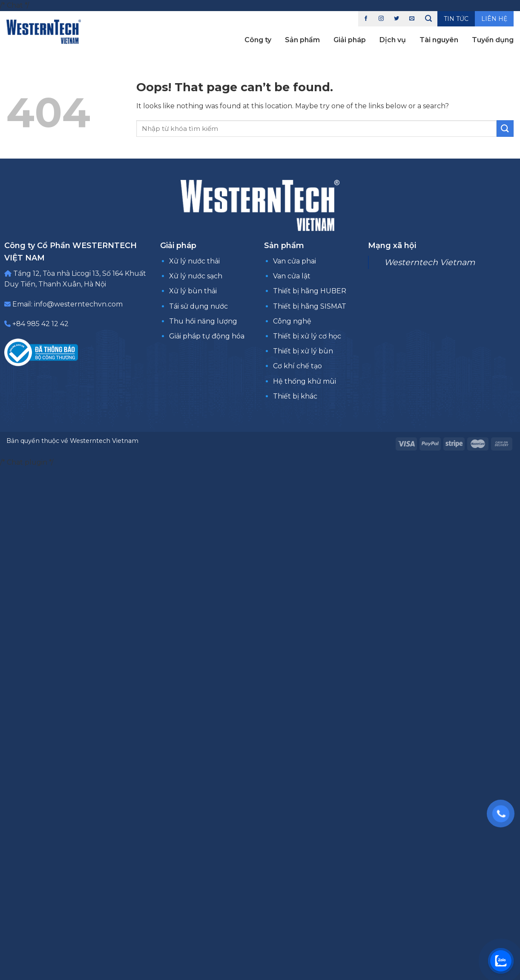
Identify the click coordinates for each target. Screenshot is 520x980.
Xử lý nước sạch (196, 276)
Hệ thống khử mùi (305, 381)
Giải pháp (350, 40)
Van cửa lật (292, 276)
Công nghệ (292, 321)
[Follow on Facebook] (366, 19)
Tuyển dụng (493, 40)
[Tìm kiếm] (428, 19)
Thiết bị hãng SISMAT (310, 306)
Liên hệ (494, 19)
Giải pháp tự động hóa (207, 336)
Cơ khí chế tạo (297, 366)
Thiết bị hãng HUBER (310, 291)
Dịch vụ (393, 40)
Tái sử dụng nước (198, 306)
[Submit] (505, 129)
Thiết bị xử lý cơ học (307, 336)
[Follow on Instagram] (381, 19)
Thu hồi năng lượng (203, 321)
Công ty (258, 40)
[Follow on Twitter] (396, 19)
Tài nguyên (439, 40)
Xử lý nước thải (194, 261)
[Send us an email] (412, 19)
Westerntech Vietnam (430, 262)
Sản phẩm (302, 40)
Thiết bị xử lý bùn (303, 351)
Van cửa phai (294, 261)
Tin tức (456, 19)
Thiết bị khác (295, 396)
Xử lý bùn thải (193, 291)
